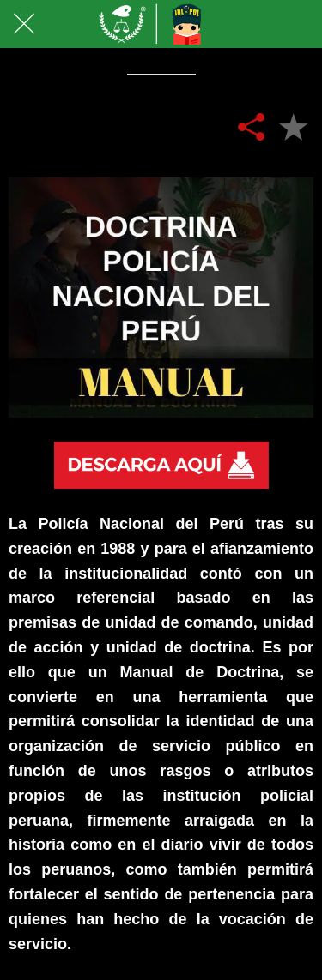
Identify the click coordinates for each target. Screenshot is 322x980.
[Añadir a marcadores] (293, 126)
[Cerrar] (24, 24)
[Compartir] (252, 126)
